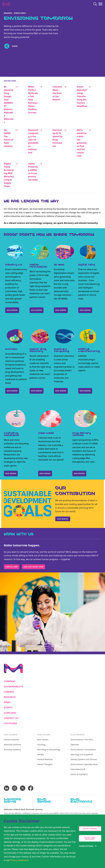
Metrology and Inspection (82, 755)
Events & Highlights (79, 774)
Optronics (75, 745)
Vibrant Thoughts (45, 764)
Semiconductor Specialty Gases (84, 764)
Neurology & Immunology (49, 750)
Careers (9, 692)
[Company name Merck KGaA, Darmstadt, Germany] (6, 4)
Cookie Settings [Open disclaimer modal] (86, 846)
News (7, 702)
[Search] (95, 4)
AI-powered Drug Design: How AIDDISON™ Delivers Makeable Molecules (9, 104)
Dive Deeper (85, 310)
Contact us (11, 718)
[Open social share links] (7, 46)
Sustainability (14, 687)
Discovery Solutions (12, 750)
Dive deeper (12, 391)
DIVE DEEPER (12, 310)
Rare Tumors (43, 740)
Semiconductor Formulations (83, 750)
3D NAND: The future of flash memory (9, 138)
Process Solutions (12, 740)
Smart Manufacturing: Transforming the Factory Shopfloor (82, 96)
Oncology (41, 745)
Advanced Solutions (13, 745)
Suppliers (10, 713)
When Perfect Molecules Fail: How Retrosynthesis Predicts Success (33, 100)
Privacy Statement (19, 860)
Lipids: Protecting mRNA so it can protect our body (33, 172)
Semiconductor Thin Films (82, 740)
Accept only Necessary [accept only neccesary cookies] (90, 838)
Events (8, 708)
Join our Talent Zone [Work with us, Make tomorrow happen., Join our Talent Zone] (34, 567)
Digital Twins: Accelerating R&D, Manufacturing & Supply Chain (9, 175)
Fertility (40, 755)
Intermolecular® (78, 769)
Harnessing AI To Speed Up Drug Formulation (58, 138)
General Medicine (45, 759)
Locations (11, 723)
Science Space (20, 13)
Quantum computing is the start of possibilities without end (33, 141)
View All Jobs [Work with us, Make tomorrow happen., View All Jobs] (12, 567)
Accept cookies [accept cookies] (90, 829)
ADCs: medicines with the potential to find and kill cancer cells (82, 143)
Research (8, 13)
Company (10, 681)
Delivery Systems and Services (84, 759)
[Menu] (100, 4)
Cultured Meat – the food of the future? (57, 93)
